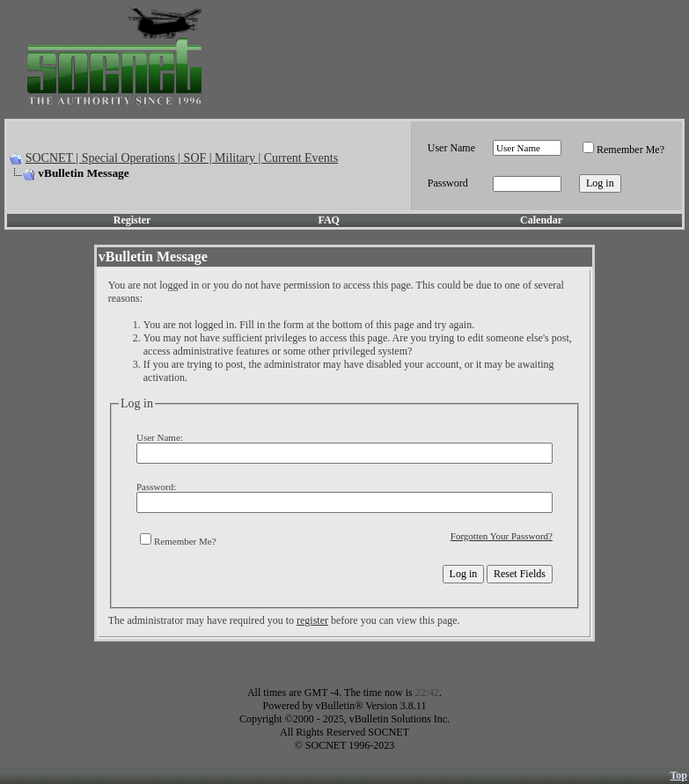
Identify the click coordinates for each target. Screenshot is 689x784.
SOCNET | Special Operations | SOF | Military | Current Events (182, 158)
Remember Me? (623, 150)
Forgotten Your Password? (502, 536)
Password (448, 183)
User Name (451, 148)
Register (132, 220)
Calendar (541, 220)
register (312, 620)
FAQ (328, 220)
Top (678, 775)
